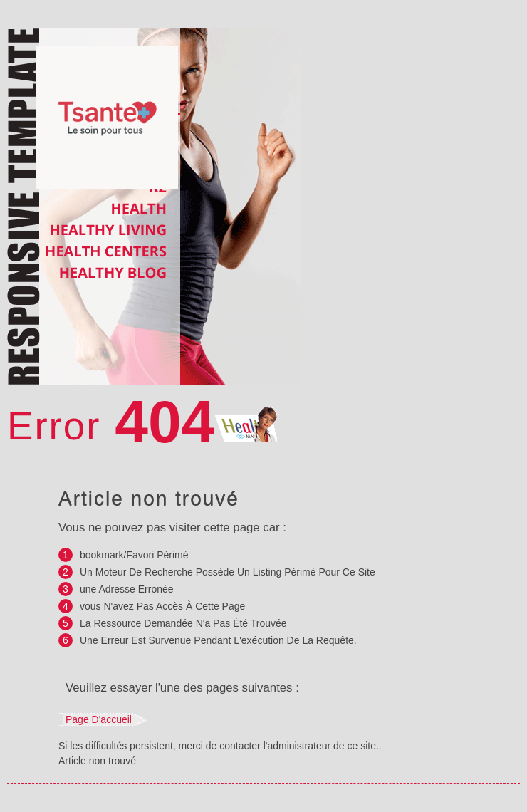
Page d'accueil (99, 719)
